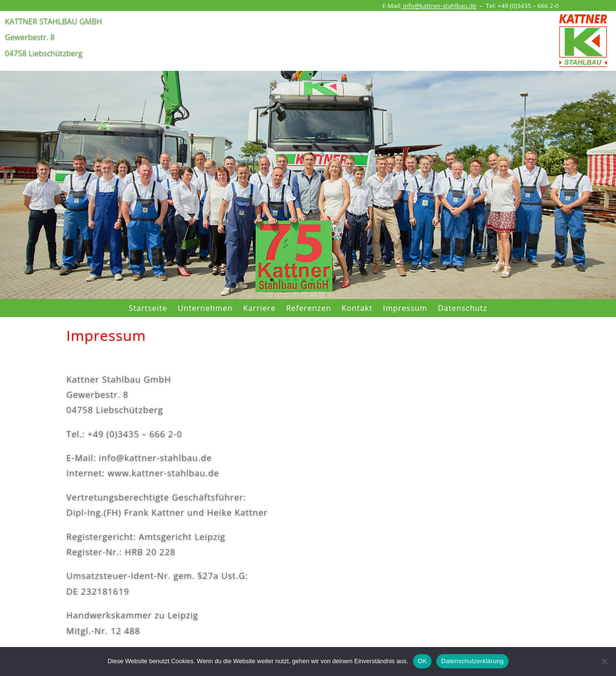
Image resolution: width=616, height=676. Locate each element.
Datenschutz (462, 308)
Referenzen (309, 308)
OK (422, 661)
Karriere (260, 308)
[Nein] (604, 661)
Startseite (148, 308)
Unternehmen (205, 308)
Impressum (405, 308)
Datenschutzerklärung (472, 661)
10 (344, 280)
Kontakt (357, 308)
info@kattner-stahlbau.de (439, 6)
